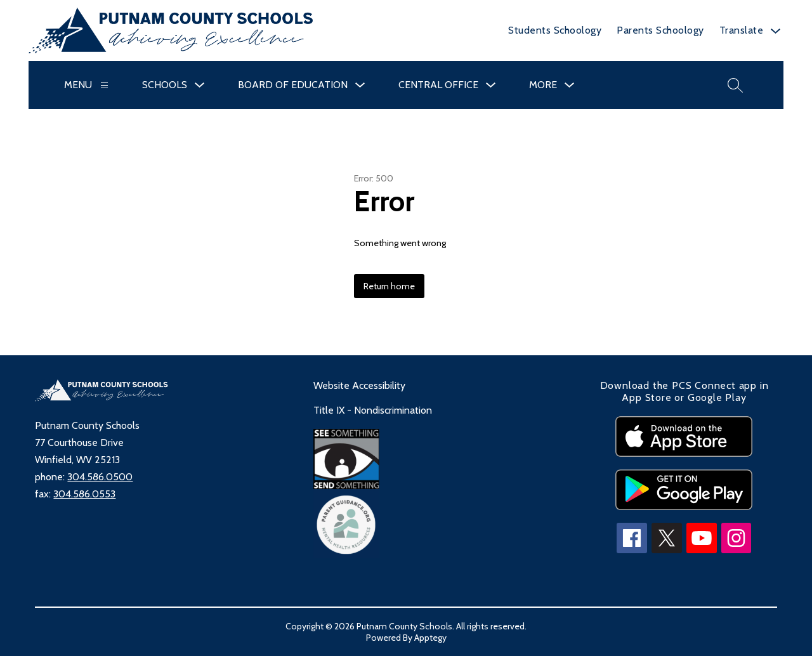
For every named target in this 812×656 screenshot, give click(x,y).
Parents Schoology (660, 30)
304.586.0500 (100, 477)
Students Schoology (555, 30)
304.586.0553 (84, 494)
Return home (389, 286)
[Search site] (735, 85)
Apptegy (430, 638)
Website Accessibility (359, 385)
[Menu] (104, 85)
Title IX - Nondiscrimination (373, 410)
